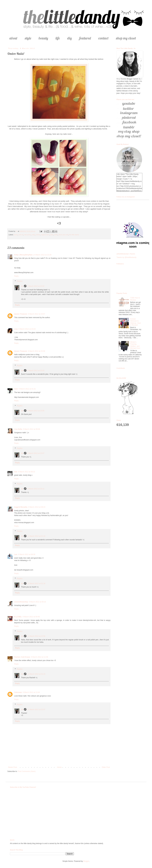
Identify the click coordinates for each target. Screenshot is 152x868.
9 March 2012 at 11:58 (39, 657)
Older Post (106, 767)
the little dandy (74, 235)
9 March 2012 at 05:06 (31, 429)
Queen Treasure (21, 314)
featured (85, 38)
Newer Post (13, 767)
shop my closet (126, 38)
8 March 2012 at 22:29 (43, 255)
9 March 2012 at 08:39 (27, 554)
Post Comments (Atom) (27, 771)
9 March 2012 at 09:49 (31, 617)
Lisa (16, 329)
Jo (22, 286)
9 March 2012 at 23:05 (36, 411)
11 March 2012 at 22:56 (36, 636)
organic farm (45, 235)
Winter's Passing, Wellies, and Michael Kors (135, 345)
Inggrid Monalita (21, 507)
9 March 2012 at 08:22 (27, 472)
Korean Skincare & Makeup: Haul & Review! (136, 322)
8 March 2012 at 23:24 (27, 329)
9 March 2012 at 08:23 (37, 507)
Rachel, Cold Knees (22, 657)
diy (70, 38)
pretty (56, 235)
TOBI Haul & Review (135, 299)
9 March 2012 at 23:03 (36, 371)
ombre (38, 235)
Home (59, 767)
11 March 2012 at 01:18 (36, 584)
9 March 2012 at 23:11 (36, 489)
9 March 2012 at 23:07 (36, 453)
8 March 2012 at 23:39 (37, 351)
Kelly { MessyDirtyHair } (24, 255)
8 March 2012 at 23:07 (37, 314)
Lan (16, 554)
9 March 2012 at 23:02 (36, 286)
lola (16, 472)
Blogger (86, 861)
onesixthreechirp (21, 602)
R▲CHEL (18, 617)
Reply (16, 276)
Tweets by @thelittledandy (126, 257)
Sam (16, 389)
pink (52, 235)
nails (33, 235)
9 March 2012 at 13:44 (31, 692)
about (13, 38)
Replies (20, 281)
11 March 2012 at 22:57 (36, 710)
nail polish (27, 235)
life (58, 38)
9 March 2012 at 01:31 (27, 389)
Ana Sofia (18, 429)
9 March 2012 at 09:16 (37, 602)
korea (16, 235)
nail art (21, 235)
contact (103, 38)
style (28, 38)
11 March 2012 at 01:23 (36, 674)
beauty (43, 38)
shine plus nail (63, 235)
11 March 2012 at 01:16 (36, 536)
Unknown (18, 692)
